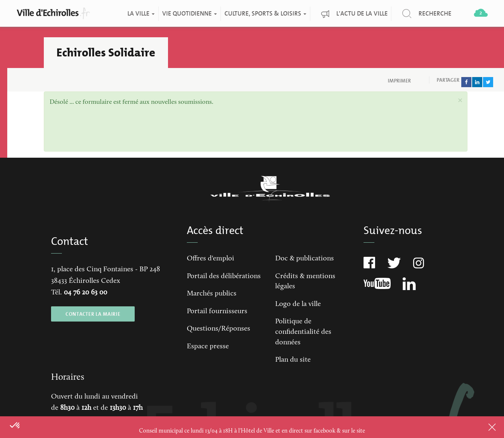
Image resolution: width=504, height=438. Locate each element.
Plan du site (293, 360)
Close (483, 427)
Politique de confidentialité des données (303, 332)
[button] (460, 100)
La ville (141, 14)
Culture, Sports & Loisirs (265, 14)
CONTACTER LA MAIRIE (93, 314)
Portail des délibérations (224, 276)
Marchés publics (212, 294)
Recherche (435, 14)
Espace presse (208, 346)
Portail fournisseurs (217, 311)
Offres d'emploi (211, 259)
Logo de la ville (298, 304)
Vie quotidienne (189, 14)
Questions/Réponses (219, 329)
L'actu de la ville (362, 14)
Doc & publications (304, 259)
